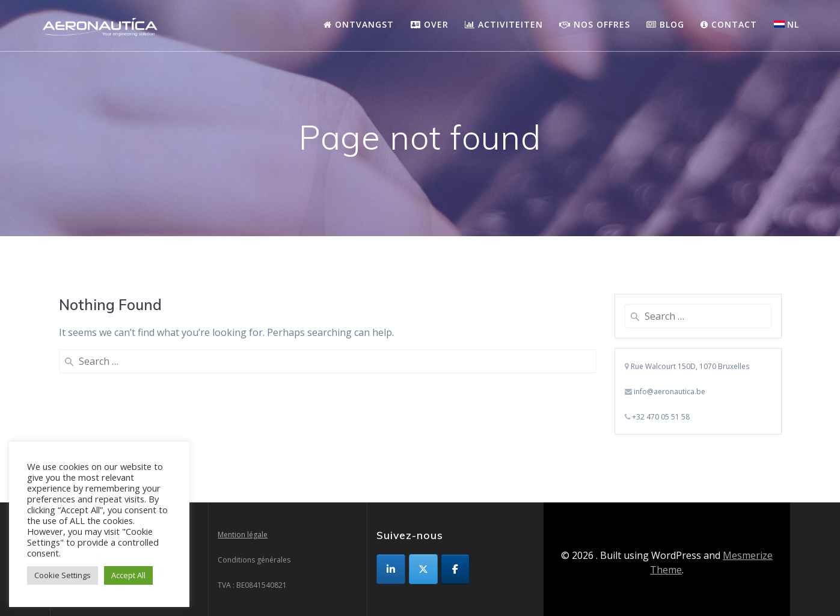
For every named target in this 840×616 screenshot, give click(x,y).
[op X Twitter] (423, 569)
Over (430, 24)
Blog (665, 24)
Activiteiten (504, 24)
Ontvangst (359, 24)
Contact (729, 24)
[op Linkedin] (391, 569)
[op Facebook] (455, 569)
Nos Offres (595, 24)
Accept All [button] (128, 575)
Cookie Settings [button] (63, 575)
